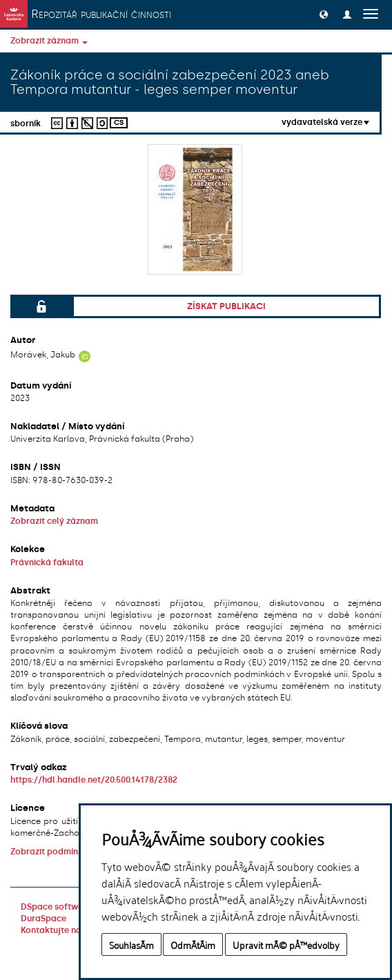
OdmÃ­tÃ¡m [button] (193, 944)
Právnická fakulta (47, 562)
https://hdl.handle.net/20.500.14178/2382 (94, 780)
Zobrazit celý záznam (54, 521)
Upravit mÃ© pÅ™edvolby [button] (286, 944)
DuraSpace (43, 919)
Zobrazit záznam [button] (49, 41)
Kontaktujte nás (53, 930)
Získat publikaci (226, 306)
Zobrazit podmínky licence (65, 852)
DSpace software (56, 907)
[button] (324, 14)
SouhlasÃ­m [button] (131, 944)
